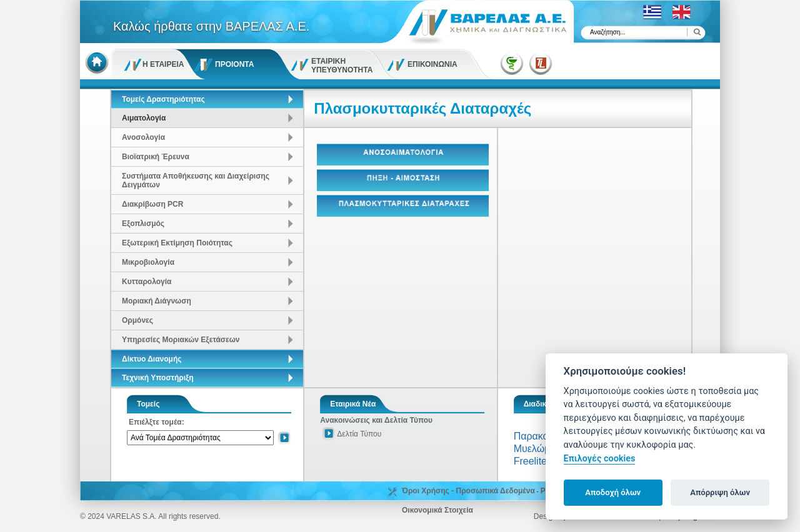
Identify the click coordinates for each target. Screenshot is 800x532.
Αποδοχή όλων (613, 492)
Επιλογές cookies (600, 459)
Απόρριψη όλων (720, 492)
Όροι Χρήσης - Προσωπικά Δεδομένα (468, 491)
